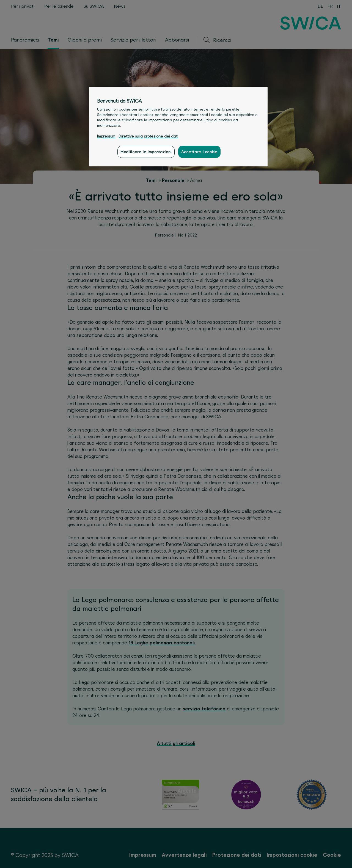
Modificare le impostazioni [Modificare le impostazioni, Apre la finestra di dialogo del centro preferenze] (146, 152)
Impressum (106, 136)
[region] (178, 127)
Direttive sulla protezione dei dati (148, 136)
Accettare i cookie (199, 152)
